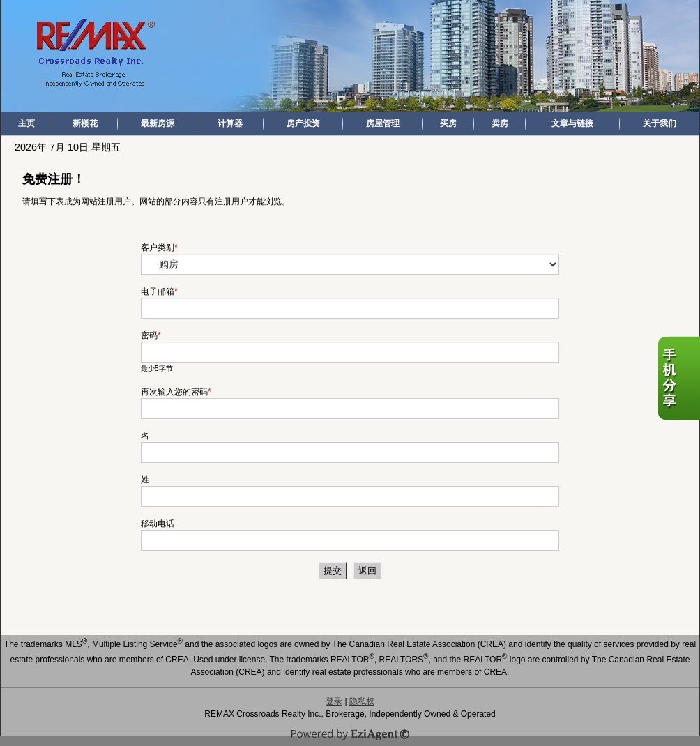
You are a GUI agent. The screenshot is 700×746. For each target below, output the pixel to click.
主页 (26, 123)
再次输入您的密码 (174, 392)
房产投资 (303, 123)
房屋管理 (383, 123)
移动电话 (158, 524)
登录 (334, 701)
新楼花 (85, 123)
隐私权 (362, 701)
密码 (149, 335)
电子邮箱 (158, 291)
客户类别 (158, 248)
